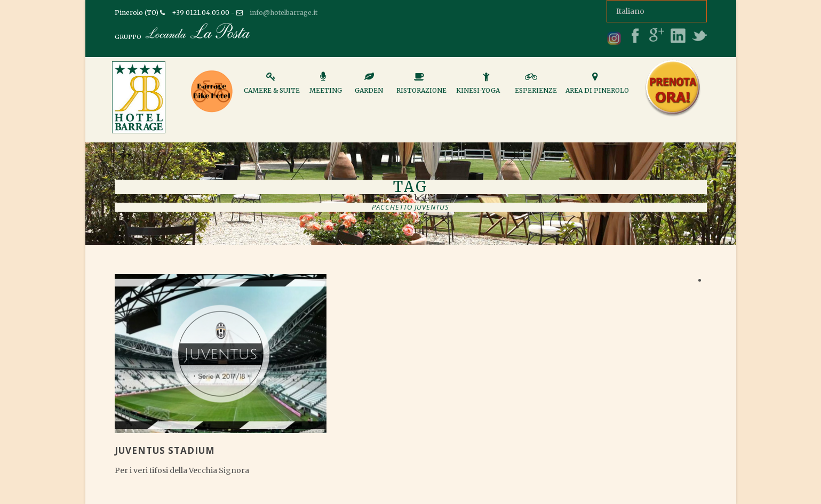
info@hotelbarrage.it (284, 13)
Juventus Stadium (165, 450)
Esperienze (536, 87)
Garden (369, 87)
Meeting (326, 87)
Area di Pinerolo (597, 87)
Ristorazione (421, 87)
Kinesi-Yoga (478, 87)
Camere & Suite (272, 87)
